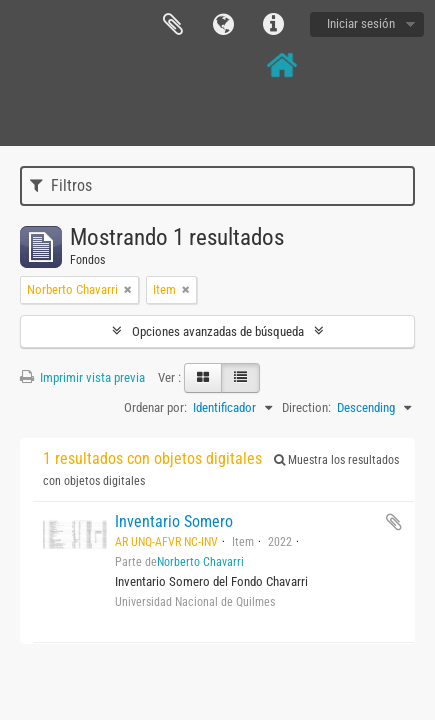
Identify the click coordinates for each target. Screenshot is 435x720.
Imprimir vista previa (82, 377)
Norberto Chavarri (200, 562)
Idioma (223, 25)
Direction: (306, 407)
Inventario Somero (174, 521)
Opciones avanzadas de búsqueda (218, 331)
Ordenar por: (155, 407)
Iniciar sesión (361, 23)
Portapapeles (173, 25)
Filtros (61, 185)
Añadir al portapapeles (394, 522)
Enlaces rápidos (273, 25)
